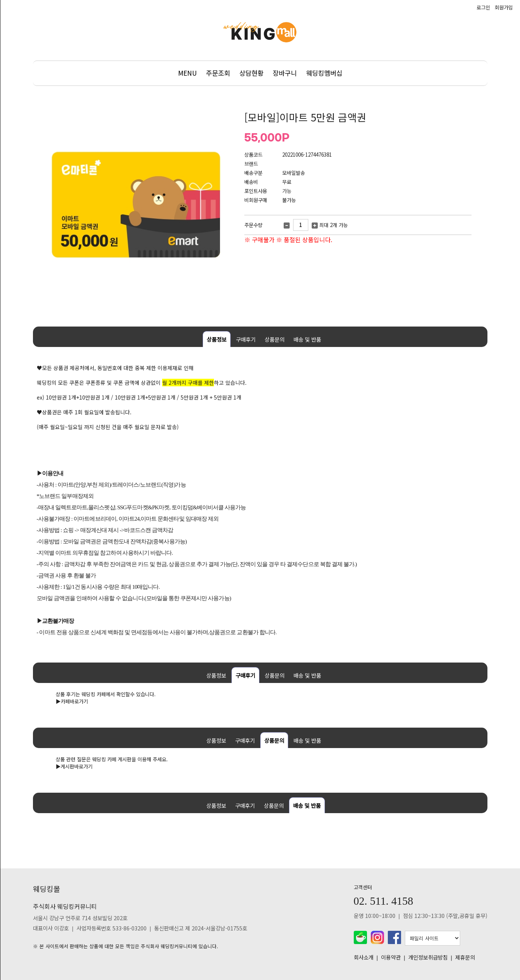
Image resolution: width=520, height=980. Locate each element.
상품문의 (275, 339)
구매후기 (246, 339)
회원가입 (504, 7)
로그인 (483, 7)
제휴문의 (465, 957)
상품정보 (217, 339)
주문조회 (218, 73)
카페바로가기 (74, 701)
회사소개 (364, 957)
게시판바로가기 (77, 766)
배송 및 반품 (307, 339)
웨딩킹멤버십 (324, 73)
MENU (187, 73)
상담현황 (251, 73)
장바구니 (285, 73)
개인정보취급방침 (428, 957)
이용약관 (391, 957)
